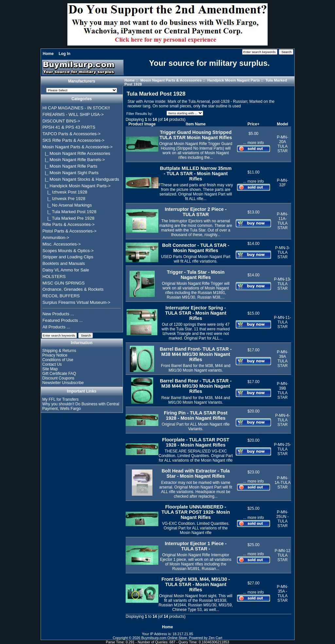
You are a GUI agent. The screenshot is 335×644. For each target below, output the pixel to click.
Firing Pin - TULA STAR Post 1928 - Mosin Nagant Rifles (196, 415)
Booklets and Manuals (64, 263)
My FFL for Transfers (60, 399)
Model (282, 124)
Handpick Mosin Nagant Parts (234, 80)
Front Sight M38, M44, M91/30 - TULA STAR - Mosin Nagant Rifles (196, 584)
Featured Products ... (63, 320)
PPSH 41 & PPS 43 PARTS (69, 127)
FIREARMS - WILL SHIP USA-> (73, 114)
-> (78, 147)
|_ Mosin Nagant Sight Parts (71, 173)
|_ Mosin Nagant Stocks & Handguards (81, 179)
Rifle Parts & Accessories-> (69, 224)
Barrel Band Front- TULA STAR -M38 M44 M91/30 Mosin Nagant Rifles (196, 354)
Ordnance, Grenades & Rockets (73, 289)
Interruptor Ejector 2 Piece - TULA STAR (196, 212)
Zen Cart (216, 638)
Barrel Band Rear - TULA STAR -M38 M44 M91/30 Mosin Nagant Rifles (196, 386)
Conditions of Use (58, 360)
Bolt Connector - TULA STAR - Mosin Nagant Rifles (195, 248)
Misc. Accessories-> (62, 244)
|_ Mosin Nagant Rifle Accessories (76, 153)
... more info (253, 143)
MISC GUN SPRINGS (64, 283)
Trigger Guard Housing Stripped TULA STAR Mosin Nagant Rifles (195, 135)
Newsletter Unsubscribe (63, 383)
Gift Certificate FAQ (59, 374)
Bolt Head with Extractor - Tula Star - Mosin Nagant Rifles (196, 473)
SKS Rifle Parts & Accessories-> (73, 140)
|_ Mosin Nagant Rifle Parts (70, 166)
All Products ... (56, 327)
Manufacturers (82, 81)
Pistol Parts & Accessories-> (70, 231)
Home (48, 54)
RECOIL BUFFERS (61, 296)
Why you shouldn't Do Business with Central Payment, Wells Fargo (81, 406)
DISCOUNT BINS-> (61, 121)
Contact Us (52, 364)
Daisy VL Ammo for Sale (66, 270)
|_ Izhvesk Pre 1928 (64, 199)
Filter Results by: (139, 114)
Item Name (196, 124)
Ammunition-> (56, 238)
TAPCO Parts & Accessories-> (71, 134)
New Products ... (58, 314)
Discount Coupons (58, 378)
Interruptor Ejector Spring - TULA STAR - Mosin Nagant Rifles (196, 313)
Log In (64, 54)
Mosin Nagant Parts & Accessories (171, 80)
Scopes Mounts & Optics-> (68, 251)
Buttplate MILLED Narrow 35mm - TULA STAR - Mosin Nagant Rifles (196, 174)
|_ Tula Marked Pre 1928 (69, 218)
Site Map (50, 369)
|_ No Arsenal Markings (67, 205)
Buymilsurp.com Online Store (164, 638)
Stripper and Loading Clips (68, 257)
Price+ (254, 124)
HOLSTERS (54, 276)
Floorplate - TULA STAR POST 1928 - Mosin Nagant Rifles (195, 442)
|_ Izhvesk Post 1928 (65, 192)
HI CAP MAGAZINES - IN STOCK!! (76, 108)
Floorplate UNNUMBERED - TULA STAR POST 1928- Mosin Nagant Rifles (196, 512)
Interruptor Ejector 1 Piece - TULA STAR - (196, 546)
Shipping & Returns (59, 351)
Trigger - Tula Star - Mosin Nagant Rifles (196, 275)
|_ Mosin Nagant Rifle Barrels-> (74, 160)
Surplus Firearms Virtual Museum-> (77, 302)
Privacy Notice (55, 355)
